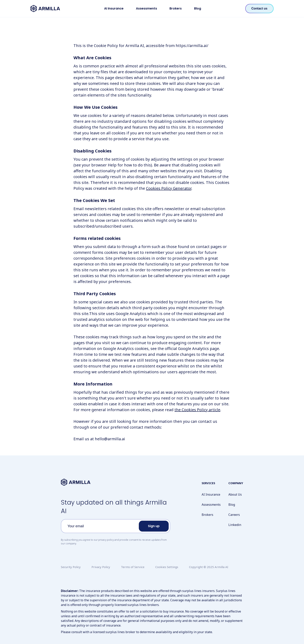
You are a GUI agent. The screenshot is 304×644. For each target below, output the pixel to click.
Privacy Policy (101, 567)
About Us (235, 494)
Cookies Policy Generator (169, 188)
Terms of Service (133, 567)
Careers (234, 515)
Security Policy (71, 567)
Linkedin (235, 525)
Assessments (146, 8)
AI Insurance (114, 8)
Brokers (176, 8)
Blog (198, 8)
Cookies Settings (167, 567)
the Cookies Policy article (197, 410)
